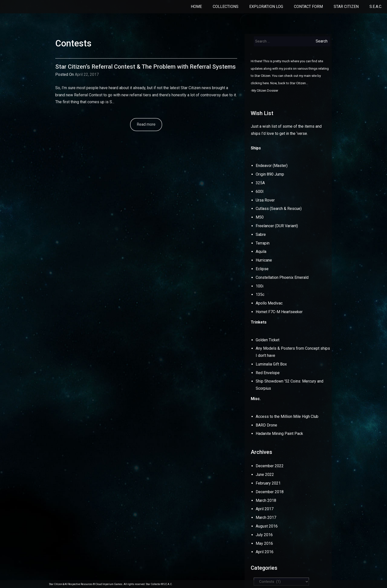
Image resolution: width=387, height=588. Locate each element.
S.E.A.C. (376, 7)
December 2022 (270, 466)
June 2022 (265, 475)
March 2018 (266, 500)
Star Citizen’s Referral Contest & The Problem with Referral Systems (145, 67)
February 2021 (268, 483)
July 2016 (264, 535)
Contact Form (308, 7)
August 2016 (267, 526)
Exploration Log (266, 7)
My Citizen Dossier (265, 91)
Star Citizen (346, 7)
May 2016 (264, 543)
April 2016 (265, 552)
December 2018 (270, 492)
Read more (146, 124)
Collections (226, 7)
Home (196, 7)
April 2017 (265, 509)
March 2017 (266, 517)
